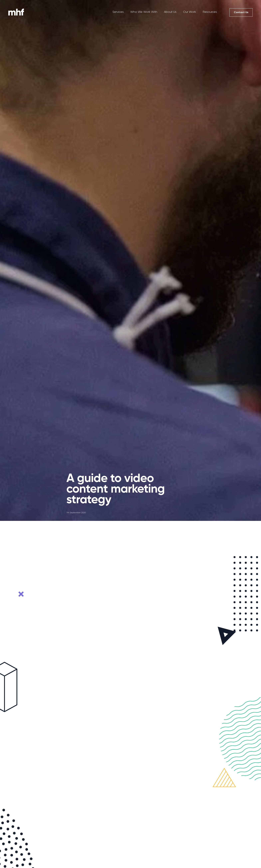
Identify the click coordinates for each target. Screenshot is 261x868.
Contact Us (241, 12)
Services (118, 12)
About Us (170, 12)
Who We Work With (144, 12)
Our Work (190, 12)
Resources (210, 12)
